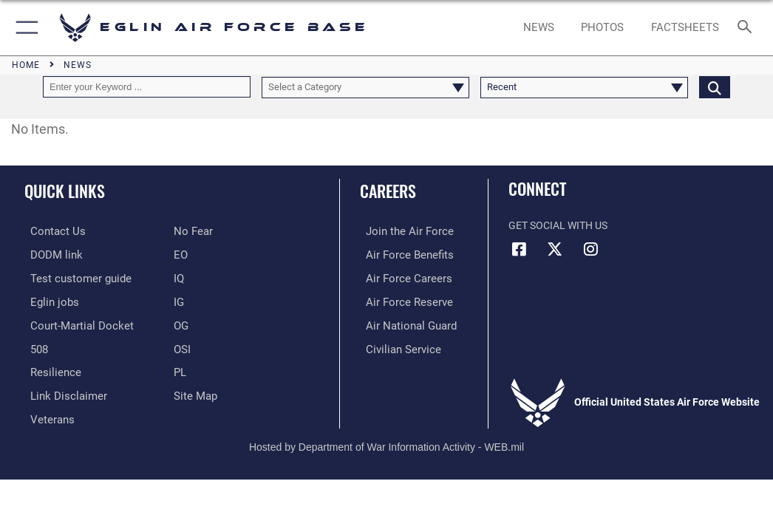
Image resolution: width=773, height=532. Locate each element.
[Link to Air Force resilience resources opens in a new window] (47, 368)
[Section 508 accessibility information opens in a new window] (33, 345)
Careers (388, 191)
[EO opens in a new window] (192, 231)
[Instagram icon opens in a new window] (590, 249)
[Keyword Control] (147, 87)
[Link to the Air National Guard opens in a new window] (402, 322)
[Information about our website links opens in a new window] (59, 390)
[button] (24, 28)
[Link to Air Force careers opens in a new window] (399, 276)
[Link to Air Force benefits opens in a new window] (400, 254)
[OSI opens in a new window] (182, 345)
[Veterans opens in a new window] (45, 413)
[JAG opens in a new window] (72, 322)
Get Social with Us (558, 226)
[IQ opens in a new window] (179, 276)
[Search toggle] (748, 28)
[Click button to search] (715, 87)
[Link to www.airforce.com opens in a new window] (400, 231)
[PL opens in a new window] (180, 368)
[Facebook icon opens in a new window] (520, 249)
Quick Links (65, 191)
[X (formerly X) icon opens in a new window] (555, 249)
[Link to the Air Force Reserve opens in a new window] (399, 299)
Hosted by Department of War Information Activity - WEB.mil (386, 440)
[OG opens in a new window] (181, 322)
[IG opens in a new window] (179, 299)
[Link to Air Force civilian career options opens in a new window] (394, 345)
